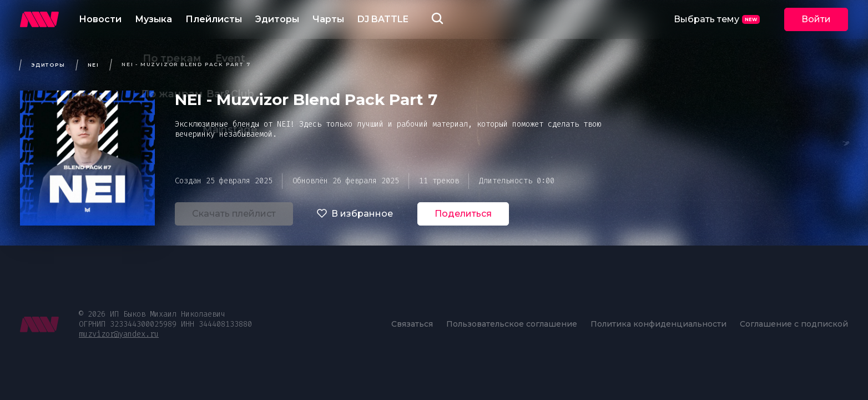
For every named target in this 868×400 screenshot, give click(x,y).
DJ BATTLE (383, 19)
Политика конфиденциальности (658, 324)
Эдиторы (277, 19)
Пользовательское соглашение (512, 324)
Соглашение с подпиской (794, 324)
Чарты (328, 19)
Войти (816, 19)
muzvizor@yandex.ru (119, 334)
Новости (100, 19)
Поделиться (463, 214)
